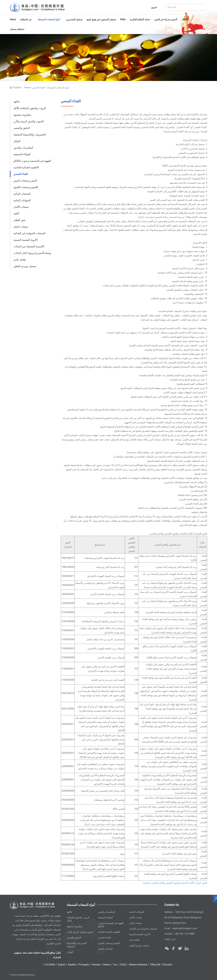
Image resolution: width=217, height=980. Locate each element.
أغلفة (16, 213)
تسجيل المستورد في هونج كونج (101, 19)
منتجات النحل (21, 227)
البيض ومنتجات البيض (25, 181)
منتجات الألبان (21, 207)
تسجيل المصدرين (74, 19)
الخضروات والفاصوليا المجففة (30, 135)
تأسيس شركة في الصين (166, 19)
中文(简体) (50, 965)
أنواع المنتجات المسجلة (50, 19)
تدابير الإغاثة (170, 939)
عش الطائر (20, 220)
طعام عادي (20, 260)
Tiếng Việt (155, 965)
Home (13, 19)
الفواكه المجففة (22, 154)
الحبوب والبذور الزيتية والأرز (29, 121)
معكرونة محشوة (22, 115)
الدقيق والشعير (22, 128)
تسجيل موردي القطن (25, 266)
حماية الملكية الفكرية (140, 19)
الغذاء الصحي (21, 174)
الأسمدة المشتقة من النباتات (29, 246)
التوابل (17, 141)
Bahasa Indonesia (138, 965)
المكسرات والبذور (23, 148)
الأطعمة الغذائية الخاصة (26, 167)
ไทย (115, 965)
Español (72, 965)
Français (96, 965)
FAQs (123, 19)
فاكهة (17, 102)
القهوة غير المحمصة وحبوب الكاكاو (32, 161)
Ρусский (167, 965)
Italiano (107, 965)
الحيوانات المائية (22, 200)
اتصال (184, 19)
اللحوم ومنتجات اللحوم (26, 187)
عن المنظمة (27, 19)
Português (84, 965)
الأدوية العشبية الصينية (25, 240)
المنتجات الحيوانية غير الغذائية (29, 233)
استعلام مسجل (17, 29)
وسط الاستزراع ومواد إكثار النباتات (32, 253)
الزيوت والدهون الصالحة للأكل (30, 108)
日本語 (123, 965)
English (62, 965)
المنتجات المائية (22, 194)
